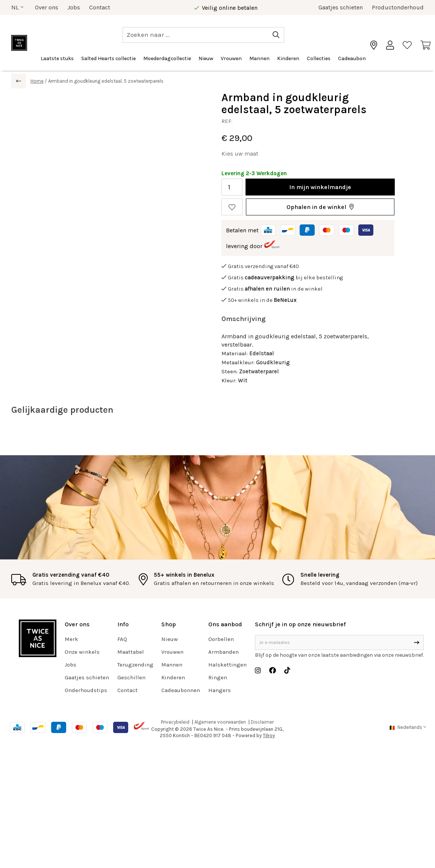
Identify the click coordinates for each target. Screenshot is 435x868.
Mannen (259, 58)
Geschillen (131, 677)
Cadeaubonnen (181, 690)
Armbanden (224, 652)
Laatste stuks (57, 58)
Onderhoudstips (86, 690)
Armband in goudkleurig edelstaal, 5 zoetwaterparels (106, 81)
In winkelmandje (320, 187)
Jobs (74, 7)
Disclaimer (262, 722)
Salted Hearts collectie (108, 58)
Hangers (220, 690)
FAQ (122, 639)
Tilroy (269, 735)
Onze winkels (82, 652)
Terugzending (135, 665)
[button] (320, 207)
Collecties (319, 58)
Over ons (47, 7)
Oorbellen (221, 639)
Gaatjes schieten (341, 7)
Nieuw (206, 58)
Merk (71, 639)
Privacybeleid (175, 722)
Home (37, 81)
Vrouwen (231, 58)
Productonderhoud (398, 7)
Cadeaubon (352, 58)
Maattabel (131, 652)
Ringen (218, 677)
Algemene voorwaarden (220, 722)
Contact (100, 7)
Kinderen (288, 58)
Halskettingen (227, 665)
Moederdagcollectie (167, 58)
